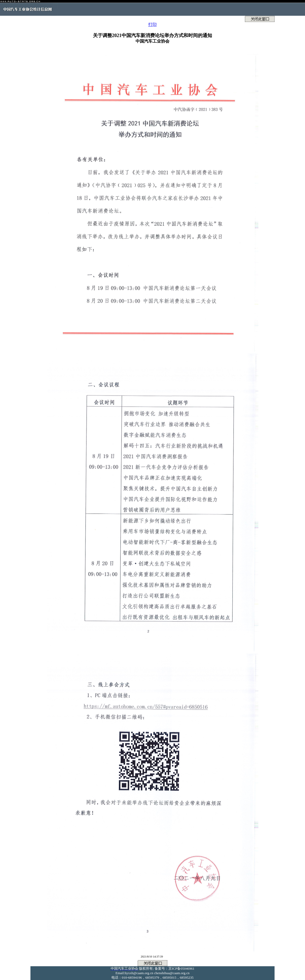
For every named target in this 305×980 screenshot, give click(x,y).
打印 (152, 24)
